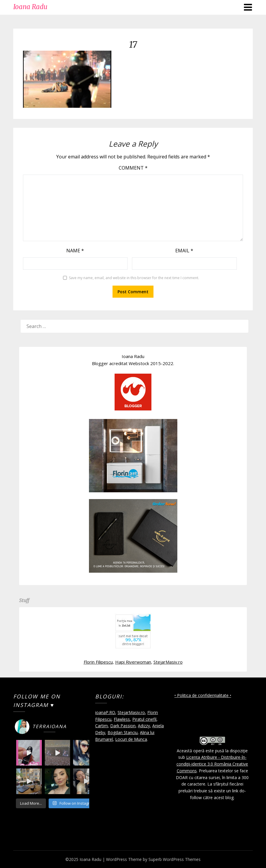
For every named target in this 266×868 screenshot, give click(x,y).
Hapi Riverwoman (133, 662)
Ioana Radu (30, 7)
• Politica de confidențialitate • (203, 695)
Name (75, 251)
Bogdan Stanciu (123, 732)
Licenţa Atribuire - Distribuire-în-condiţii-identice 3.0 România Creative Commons (212, 764)
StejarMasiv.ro (168, 662)
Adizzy (144, 726)
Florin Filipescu (98, 662)
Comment (133, 168)
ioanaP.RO (105, 712)
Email (184, 251)
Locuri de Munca (131, 739)
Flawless (122, 719)
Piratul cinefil (144, 719)
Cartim (101, 726)
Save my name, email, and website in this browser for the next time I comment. (134, 278)
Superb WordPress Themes (175, 859)
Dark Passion (123, 726)
